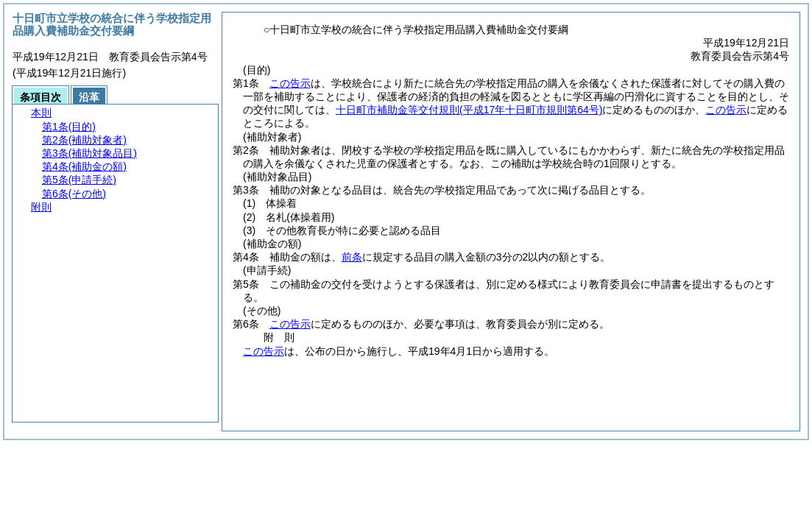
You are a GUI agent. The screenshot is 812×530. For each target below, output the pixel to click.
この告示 (290, 83)
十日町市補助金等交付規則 (469, 110)
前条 (352, 257)
